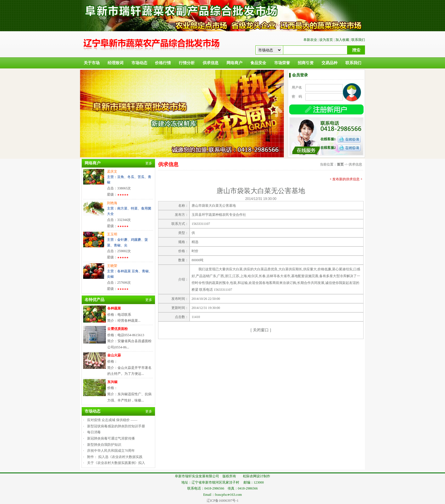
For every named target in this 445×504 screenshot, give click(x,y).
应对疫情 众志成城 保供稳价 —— (112, 420)
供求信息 (211, 63)
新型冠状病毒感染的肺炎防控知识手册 (116, 426)
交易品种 (329, 63)
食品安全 (258, 63)
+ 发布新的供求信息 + (346, 179)
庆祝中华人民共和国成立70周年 (111, 451)
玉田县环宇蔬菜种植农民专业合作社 (219, 215)
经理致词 (116, 63)
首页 (340, 164)
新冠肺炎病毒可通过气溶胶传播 (111, 438)
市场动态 (139, 63)
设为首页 (326, 40)
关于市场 (92, 63)
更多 (149, 163)
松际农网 (250, 476)
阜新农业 (310, 40)
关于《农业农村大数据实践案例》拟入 (116, 463)
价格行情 (163, 63)
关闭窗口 (261, 330)
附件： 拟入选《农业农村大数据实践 (115, 457)
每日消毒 (94, 432)
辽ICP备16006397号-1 (223, 501)
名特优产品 (95, 300)
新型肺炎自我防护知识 (104, 445)
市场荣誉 (282, 63)
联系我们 (358, 40)
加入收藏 (342, 40)
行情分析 (187, 63)
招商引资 (306, 63)
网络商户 (234, 63)
